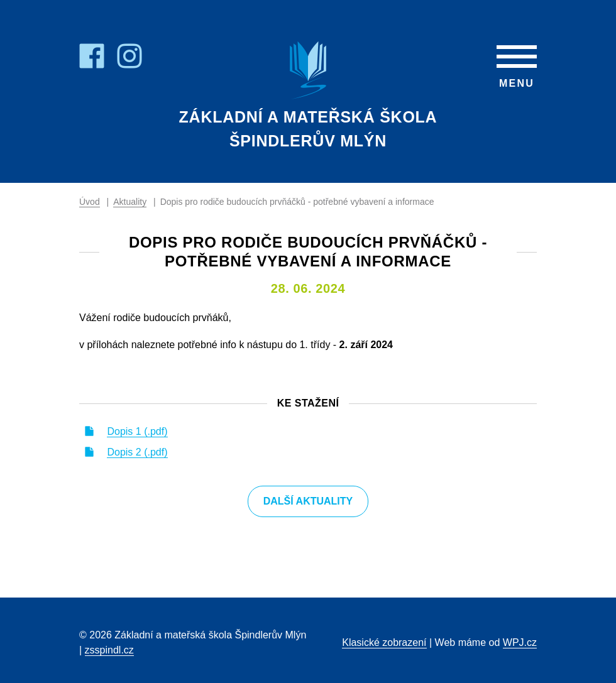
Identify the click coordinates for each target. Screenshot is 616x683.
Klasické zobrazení (384, 642)
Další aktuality (308, 501)
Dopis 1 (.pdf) (137, 431)
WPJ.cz (520, 642)
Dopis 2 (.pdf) (137, 452)
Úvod (90, 202)
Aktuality (130, 202)
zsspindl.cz (109, 650)
